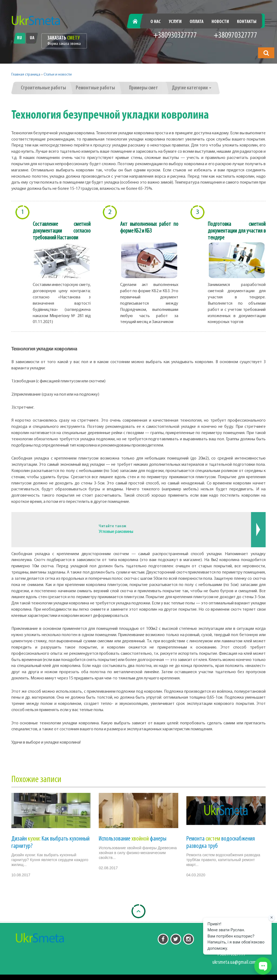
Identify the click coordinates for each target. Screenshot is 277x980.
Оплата (197, 22)
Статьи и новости (58, 75)
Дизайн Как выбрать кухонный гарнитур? (50, 842)
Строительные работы (43, 88)
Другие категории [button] (192, 88)
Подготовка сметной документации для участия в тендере (237, 231)
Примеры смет (144, 88)
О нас (156, 22)
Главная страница (26, 75)
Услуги (175, 22)
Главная (138, 22)
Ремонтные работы (95, 88)
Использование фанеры (133, 839)
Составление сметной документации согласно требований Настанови (62, 231)
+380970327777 (235, 36)
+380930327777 (175, 36)
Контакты (247, 22)
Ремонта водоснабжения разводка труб (221, 842)
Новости (220, 22)
